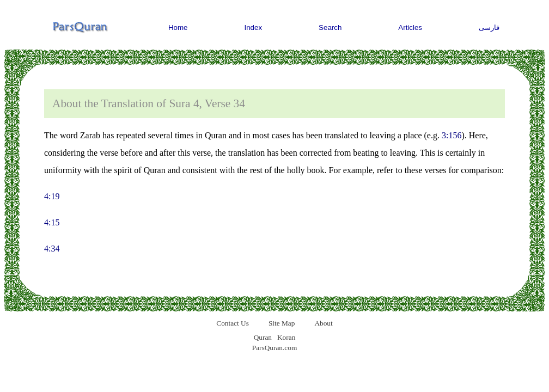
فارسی (489, 27)
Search (330, 27)
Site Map (282, 323)
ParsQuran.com (275, 348)
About (323, 323)
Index (254, 27)
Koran (286, 337)
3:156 (452, 135)
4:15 (52, 222)
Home (178, 27)
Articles (410, 27)
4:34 (52, 249)
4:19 (52, 196)
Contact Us (233, 323)
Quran (263, 337)
